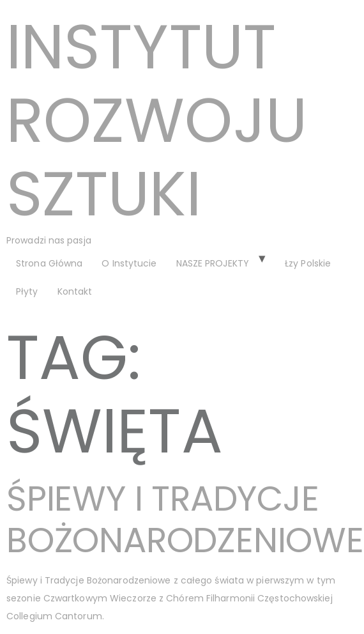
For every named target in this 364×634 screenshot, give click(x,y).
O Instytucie (129, 263)
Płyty (27, 291)
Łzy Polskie (308, 263)
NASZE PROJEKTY (213, 263)
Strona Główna (49, 263)
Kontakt (75, 291)
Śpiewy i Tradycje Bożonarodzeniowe (185, 519)
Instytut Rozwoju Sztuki (157, 120)
